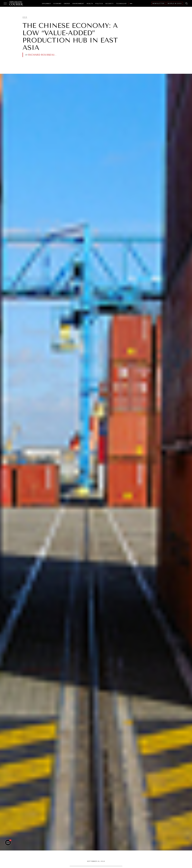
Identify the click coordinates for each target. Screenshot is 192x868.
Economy (57, 4)
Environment (78, 4)
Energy (67, 4)
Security (109, 4)
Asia (25, 17)
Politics (99, 4)
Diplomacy (47, 4)
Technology (121, 4)
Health (90, 4)
